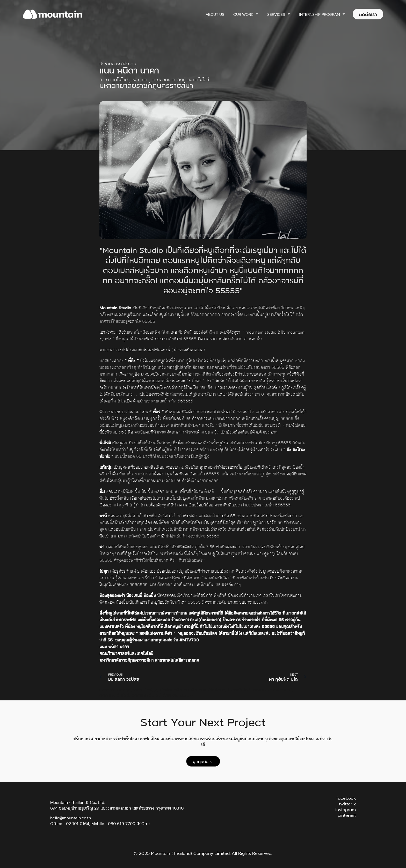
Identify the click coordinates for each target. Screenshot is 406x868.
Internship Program (322, 14)
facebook (346, 798)
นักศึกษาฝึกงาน (174, 689)
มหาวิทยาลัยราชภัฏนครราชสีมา (146, 85)
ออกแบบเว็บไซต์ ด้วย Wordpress (162, 695)
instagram (346, 809)
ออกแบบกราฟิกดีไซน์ (272, 689)
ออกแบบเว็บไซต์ (114, 695)
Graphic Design (115, 689)
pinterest (347, 815)
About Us (215, 14)
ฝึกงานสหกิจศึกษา (208, 689)
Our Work (246, 14)
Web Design (145, 689)
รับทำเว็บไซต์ (239, 689)
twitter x (347, 803)
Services (279, 14)
